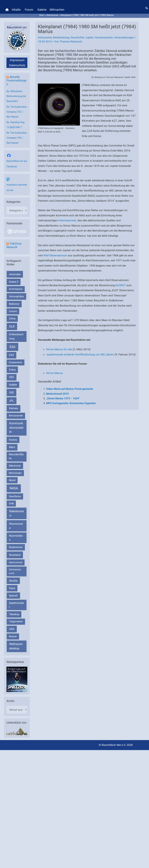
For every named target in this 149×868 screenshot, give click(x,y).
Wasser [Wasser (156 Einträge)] (13, 635)
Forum (29, 9)
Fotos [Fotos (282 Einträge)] (12, 368)
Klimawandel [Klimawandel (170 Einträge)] (16, 414)
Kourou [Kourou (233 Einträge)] (13, 438)
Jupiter (90, 37)
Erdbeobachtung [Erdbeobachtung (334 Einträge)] (16, 335)
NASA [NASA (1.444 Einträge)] (14, 487)
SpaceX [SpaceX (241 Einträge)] (13, 594)
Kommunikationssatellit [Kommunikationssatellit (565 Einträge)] (16, 426)
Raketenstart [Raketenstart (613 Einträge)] (17, 512)
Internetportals (67, 220)
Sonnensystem (104, 37)
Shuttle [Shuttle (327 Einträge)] (13, 579)
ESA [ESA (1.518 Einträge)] (12, 345)
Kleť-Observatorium (56, 255)
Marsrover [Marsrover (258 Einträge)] (15, 464)
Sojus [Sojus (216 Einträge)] (12, 586)
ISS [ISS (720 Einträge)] (12, 391)
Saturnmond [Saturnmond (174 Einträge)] (16, 561)
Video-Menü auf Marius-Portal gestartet (69, 394)
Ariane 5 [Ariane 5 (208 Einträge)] (14, 280)
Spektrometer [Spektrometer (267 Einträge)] (17, 603)
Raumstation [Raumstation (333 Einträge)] (16, 536)
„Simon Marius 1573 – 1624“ (63, 403)
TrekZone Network (14, 244)
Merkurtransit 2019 (57, 398)
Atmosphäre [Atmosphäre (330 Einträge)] (16, 295)
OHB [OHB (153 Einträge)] (11, 502)
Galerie (42, 9)
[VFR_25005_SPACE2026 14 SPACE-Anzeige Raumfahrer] (17, 677)
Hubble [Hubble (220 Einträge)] (13, 383)
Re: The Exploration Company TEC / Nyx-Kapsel (17, 111)
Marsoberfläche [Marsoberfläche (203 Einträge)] (16, 455)
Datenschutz (17, 65)
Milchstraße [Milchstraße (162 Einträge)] (15, 471)
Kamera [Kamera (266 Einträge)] (14, 407)
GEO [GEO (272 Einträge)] (12, 376)
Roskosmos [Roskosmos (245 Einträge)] (16, 546)
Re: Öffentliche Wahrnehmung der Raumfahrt (16, 96)
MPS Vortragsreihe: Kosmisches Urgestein (71, 408)
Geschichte (78, 37)
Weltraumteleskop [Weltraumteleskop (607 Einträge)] (16, 644)
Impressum (17, 60)
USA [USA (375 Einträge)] (12, 627)
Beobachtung (61, 37)
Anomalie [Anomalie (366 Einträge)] (15, 273)
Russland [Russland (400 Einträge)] (15, 553)
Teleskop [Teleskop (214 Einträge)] (14, 613)
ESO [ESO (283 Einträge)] (11, 353)
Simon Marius (55, 378)
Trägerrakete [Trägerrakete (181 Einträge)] (16, 620)
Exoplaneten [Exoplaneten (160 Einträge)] (16, 361)
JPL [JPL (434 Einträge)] (12, 399)
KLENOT (121, 285)
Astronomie (45, 37)
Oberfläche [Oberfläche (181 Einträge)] (15, 495)
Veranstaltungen (125, 37)
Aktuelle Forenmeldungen (17, 80)
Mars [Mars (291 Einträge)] (12, 445)
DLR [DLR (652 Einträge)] (12, 325)
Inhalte (16, 9)
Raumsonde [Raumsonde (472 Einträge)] (16, 524)
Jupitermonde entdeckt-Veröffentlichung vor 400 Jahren (80, 354)
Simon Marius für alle (59, 349)
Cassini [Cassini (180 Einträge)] (13, 310)
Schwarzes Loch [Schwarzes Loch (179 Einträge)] (15, 570)
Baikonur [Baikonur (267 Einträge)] (14, 302)
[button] (147, 8)
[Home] (7, 10)
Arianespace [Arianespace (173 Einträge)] (16, 287)
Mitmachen (57, 9)
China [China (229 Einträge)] (12, 317)
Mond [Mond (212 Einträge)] (12, 478)
